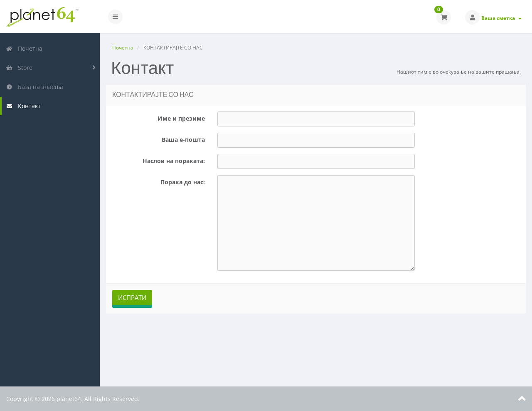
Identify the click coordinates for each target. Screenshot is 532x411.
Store (19, 68)
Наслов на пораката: (174, 161)
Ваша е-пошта (183, 140)
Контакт (23, 106)
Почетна (24, 48)
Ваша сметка (501, 18)
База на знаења (34, 87)
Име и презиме (181, 118)
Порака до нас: (183, 182)
